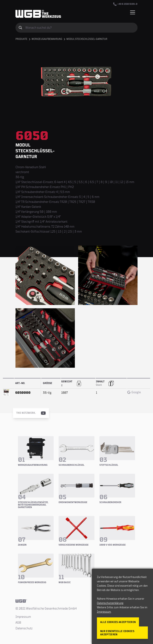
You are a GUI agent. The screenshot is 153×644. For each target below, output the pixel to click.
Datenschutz (24, 628)
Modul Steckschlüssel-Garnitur (87, 39)
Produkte (21, 39)
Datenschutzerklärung (110, 603)
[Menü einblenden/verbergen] (133, 12)
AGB (18, 623)
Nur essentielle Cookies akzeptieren (117, 633)
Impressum (23, 617)
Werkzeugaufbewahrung (47, 39)
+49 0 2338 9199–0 (125, 4)
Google (134, 392)
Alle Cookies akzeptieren (118, 622)
